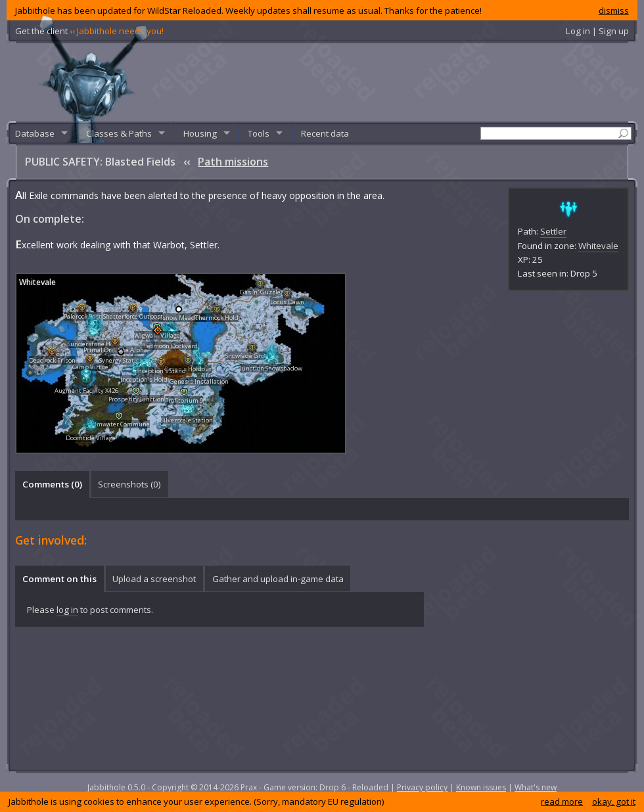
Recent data (325, 133)
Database (35, 133)
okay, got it (614, 801)
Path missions (233, 162)
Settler (553, 231)
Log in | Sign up (597, 31)
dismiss (614, 11)
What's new (536, 787)
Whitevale (598, 246)
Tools (259, 133)
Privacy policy (422, 787)
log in (67, 610)
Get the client (89, 31)
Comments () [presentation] (52, 484)
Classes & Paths (119, 133)
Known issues (481, 787)
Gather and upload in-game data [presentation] (278, 579)
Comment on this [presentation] (59, 579)
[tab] (52, 484)
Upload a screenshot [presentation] (154, 579)
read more (562, 801)
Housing (200, 133)
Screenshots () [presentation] (129, 484)
